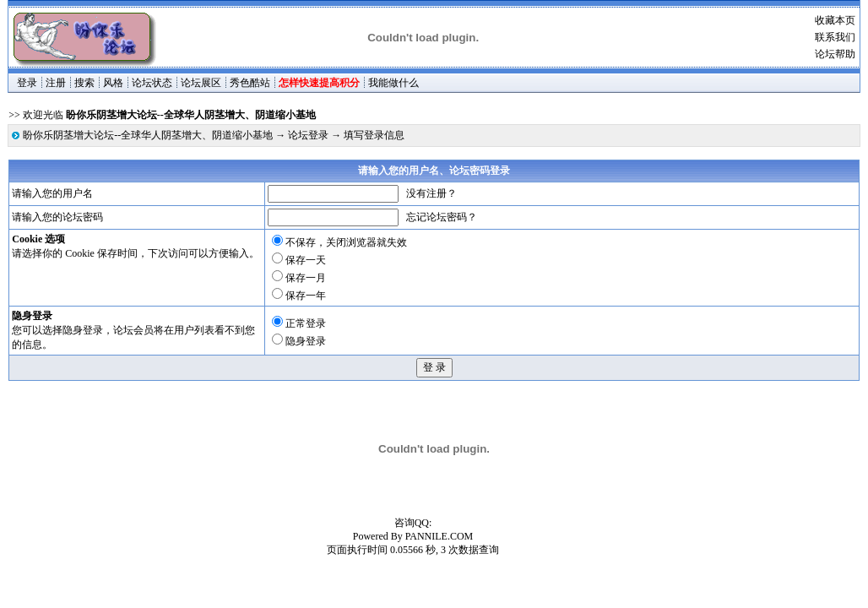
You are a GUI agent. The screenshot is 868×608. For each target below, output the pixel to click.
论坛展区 (201, 83)
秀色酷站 (250, 83)
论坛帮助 (835, 54)
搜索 (84, 83)
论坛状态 (152, 83)
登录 (27, 83)
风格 (113, 83)
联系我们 (835, 37)
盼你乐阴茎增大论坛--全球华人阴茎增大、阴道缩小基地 (148, 135)
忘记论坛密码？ (442, 217)
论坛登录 (308, 135)
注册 (56, 83)
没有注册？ (431, 193)
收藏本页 (835, 20)
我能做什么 (393, 83)
